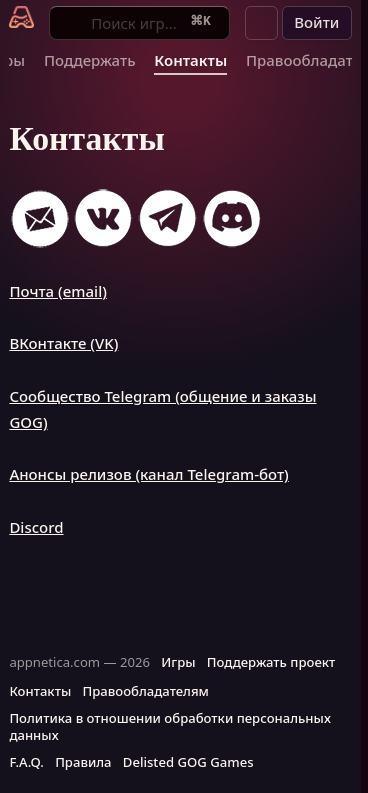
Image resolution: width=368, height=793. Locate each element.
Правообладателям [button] (145, 691)
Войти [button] (316, 22)
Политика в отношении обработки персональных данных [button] (169, 726)
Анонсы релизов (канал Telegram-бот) (148, 474)
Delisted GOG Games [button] (188, 762)
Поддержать (90, 60)
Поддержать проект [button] (271, 662)
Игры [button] (178, 662)
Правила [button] (83, 762)
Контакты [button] (40, 691)
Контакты (190, 60)
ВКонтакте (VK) (63, 343)
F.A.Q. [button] (26, 762)
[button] (262, 23)
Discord (36, 527)
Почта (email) (58, 291)
